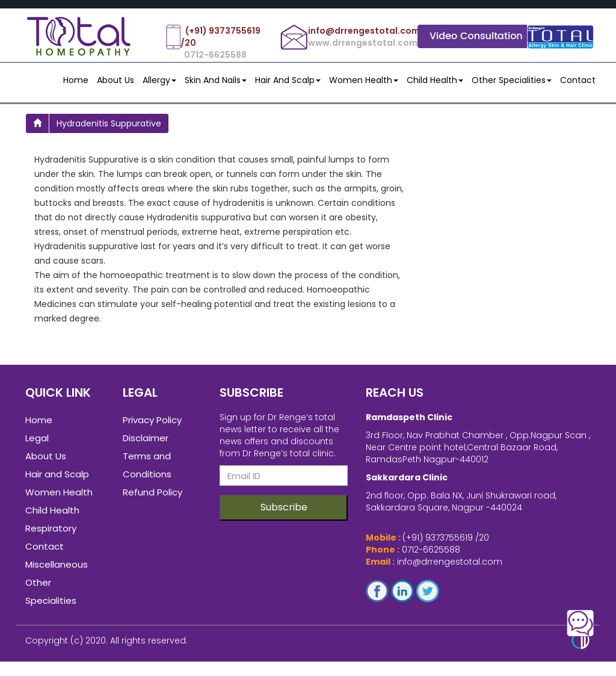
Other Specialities (512, 80)
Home (76, 80)
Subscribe (284, 511)
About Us (115, 80)
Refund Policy (152, 496)
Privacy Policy (152, 423)
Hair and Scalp (288, 80)
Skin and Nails (216, 80)
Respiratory (51, 532)
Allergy (159, 80)
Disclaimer (146, 442)
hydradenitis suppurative (109, 123)
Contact (45, 550)
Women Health (364, 80)
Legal (37, 442)
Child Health (435, 80)
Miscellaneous (57, 568)
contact (578, 80)
